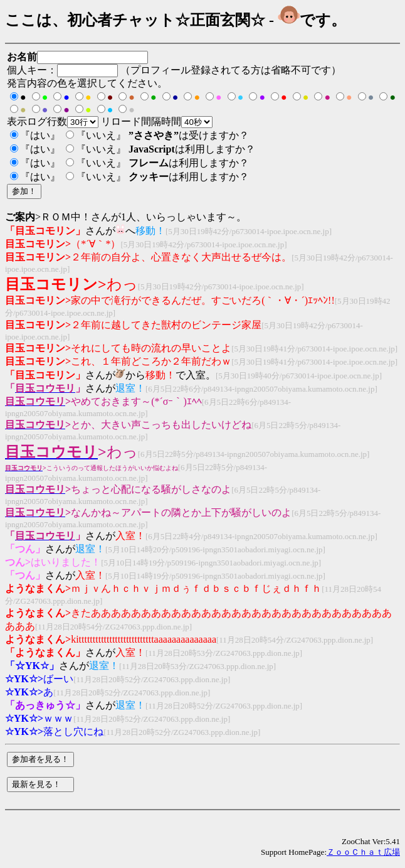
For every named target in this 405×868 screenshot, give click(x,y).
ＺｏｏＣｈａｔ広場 (363, 852)
